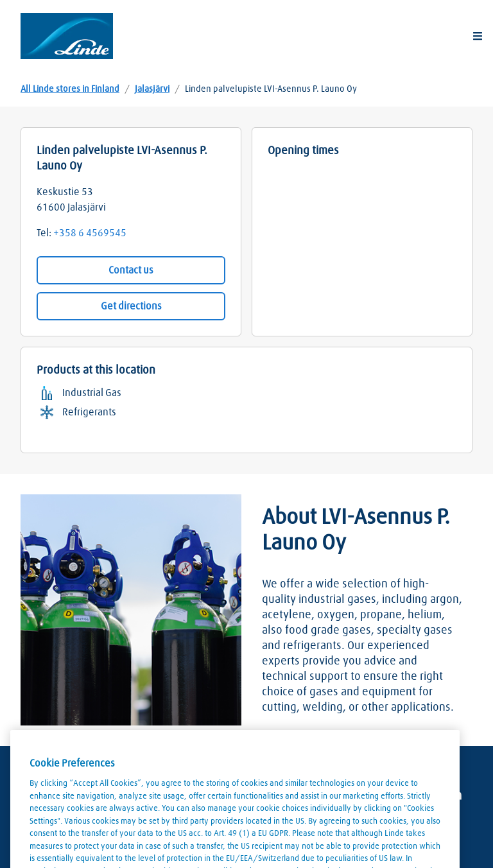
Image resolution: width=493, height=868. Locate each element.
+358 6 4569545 (90, 233)
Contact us (131, 270)
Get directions (131, 306)
